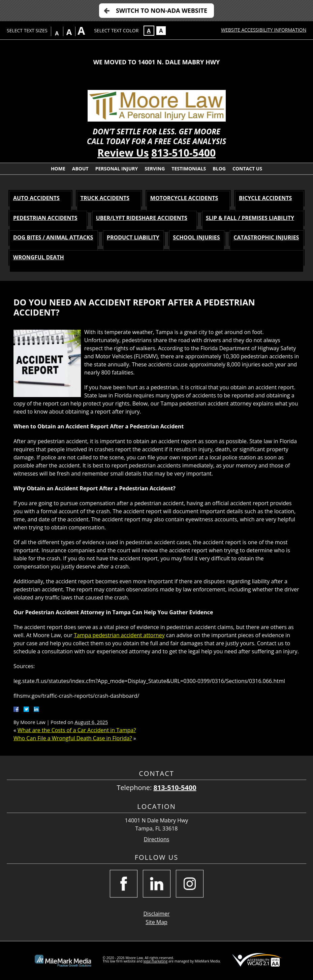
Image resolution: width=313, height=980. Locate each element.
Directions (157, 839)
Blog (219, 169)
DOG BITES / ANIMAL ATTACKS (53, 237)
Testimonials (189, 169)
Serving (155, 169)
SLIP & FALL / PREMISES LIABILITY (250, 218)
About (80, 169)
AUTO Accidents (36, 198)
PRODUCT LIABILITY (133, 237)
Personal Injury (117, 169)
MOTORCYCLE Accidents (184, 198)
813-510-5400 (183, 153)
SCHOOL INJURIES (196, 237)
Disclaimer (156, 914)
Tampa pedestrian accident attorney (119, 635)
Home (58, 169)
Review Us (123, 153)
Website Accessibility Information (264, 30)
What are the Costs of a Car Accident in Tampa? (77, 730)
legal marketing (156, 961)
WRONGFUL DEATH (39, 257)
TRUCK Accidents (105, 198)
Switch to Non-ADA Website (162, 10)
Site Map (156, 922)
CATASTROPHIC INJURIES (266, 237)
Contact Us (247, 169)
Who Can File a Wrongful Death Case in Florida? (73, 738)
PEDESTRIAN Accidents (45, 218)
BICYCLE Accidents (265, 198)
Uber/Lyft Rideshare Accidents (142, 218)
